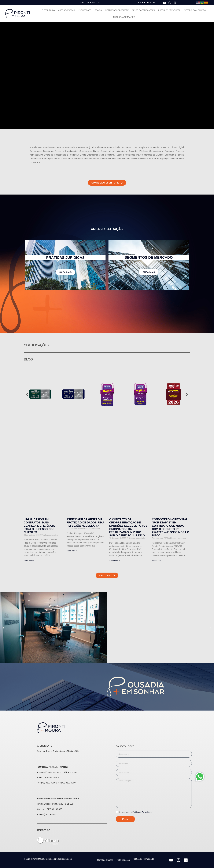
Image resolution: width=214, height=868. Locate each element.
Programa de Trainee (124, 17)
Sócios (98, 10)
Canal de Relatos (105, 860)
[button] (27, 394)
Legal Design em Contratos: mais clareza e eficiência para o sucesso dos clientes (39, 526)
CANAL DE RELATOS (89, 3)
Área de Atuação (67, 10)
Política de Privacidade (142, 812)
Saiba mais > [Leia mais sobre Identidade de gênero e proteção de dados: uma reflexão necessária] (72, 551)
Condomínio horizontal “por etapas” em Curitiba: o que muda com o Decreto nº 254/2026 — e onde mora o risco (171, 527)
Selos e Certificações (143, 10)
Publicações (85, 10)
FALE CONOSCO (147, 3)
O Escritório (48, 10)
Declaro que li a (135, 812)
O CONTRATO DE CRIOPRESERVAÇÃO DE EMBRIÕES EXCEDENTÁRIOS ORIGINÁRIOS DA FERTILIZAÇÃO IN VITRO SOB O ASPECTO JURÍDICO (128, 527)
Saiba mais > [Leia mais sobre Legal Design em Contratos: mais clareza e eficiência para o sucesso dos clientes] (29, 560)
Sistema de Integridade (117, 10)
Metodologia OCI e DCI (195, 10)
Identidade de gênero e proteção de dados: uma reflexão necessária (85, 523)
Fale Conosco (123, 860)
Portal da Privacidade (169, 10)
